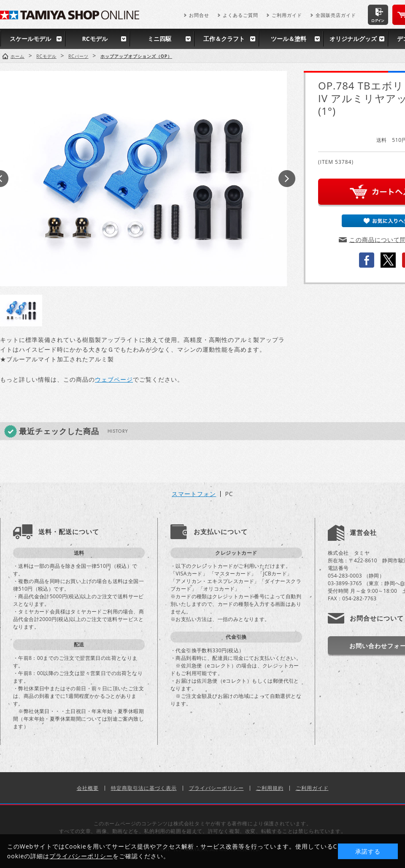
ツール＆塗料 (289, 39)
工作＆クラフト (224, 39)
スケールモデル (30, 39)
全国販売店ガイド (336, 15)
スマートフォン (194, 494)
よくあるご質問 (240, 15)
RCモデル (94, 39)
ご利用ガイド (287, 15)
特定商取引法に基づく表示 (144, 788)
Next (287, 179)
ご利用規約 (270, 788)
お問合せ (199, 15)
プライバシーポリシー (216, 788)
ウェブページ (114, 379)
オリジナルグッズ (353, 39)
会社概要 (88, 788)
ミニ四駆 (159, 39)
